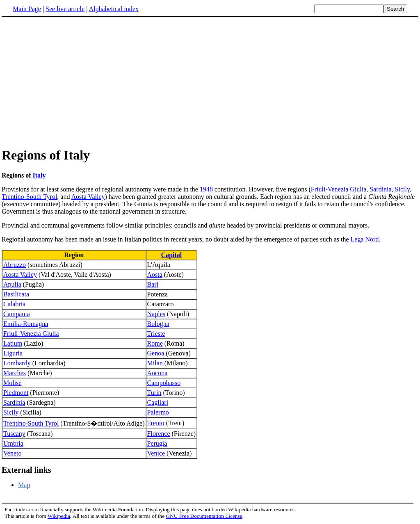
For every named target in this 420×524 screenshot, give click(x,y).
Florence (159, 434)
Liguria (13, 353)
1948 (206, 189)
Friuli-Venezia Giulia (339, 189)
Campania (17, 314)
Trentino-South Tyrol (29, 197)
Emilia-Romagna (26, 324)
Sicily (402, 189)
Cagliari (158, 402)
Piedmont (16, 393)
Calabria (14, 304)
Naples (156, 314)
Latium (13, 343)
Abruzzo (15, 265)
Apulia (12, 284)
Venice (156, 453)
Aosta (155, 275)
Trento (156, 423)
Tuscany (14, 434)
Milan (155, 363)
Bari (153, 284)
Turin (154, 393)
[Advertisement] (71, 82)
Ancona (157, 373)
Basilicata (16, 294)
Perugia (157, 443)
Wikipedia (59, 516)
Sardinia (380, 189)
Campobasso (164, 383)
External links (26, 470)
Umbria (13, 443)
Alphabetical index (113, 9)
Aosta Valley (88, 197)
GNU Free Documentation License (204, 516)
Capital (172, 255)
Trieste (156, 334)
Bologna (158, 324)
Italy (39, 175)
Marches (15, 373)
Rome (155, 343)
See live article (65, 9)
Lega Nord (365, 239)
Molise (12, 383)
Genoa (156, 353)
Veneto (12, 453)
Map (24, 485)
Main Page (27, 9)
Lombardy (17, 363)
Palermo (158, 412)
